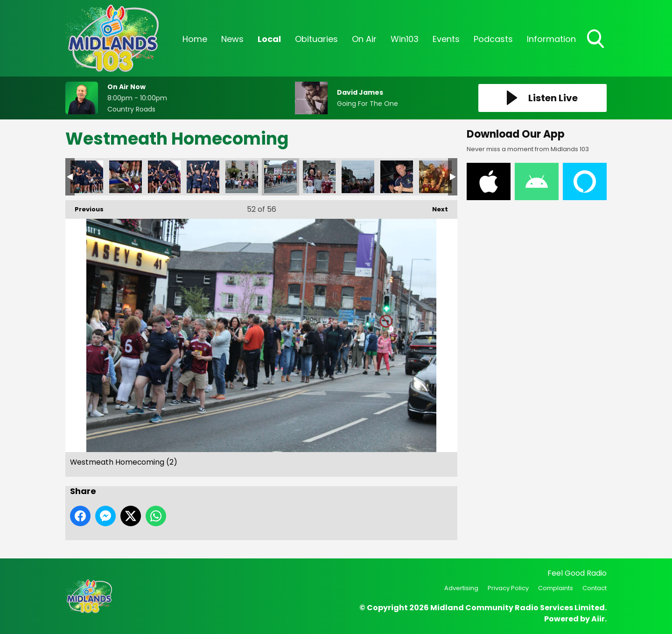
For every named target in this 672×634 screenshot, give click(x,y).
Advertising (461, 588)
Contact (595, 588)
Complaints (556, 588)
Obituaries (316, 39)
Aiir (598, 619)
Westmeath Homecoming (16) (358, 177)
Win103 (405, 39)
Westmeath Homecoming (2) (280, 177)
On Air (364, 39)
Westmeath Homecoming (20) (397, 177)
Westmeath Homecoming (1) (203, 177)
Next (435, 207)
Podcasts (493, 39)
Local (269, 39)
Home (195, 39)
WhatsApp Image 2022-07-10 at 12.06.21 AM (435, 177)
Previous (84, 207)
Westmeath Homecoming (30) (164, 177)
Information (551, 39)
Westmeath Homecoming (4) (319, 177)
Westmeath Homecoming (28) (87, 177)
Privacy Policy (508, 588)
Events (446, 39)
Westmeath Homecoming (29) (126, 177)
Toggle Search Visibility (596, 40)
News (232, 39)
